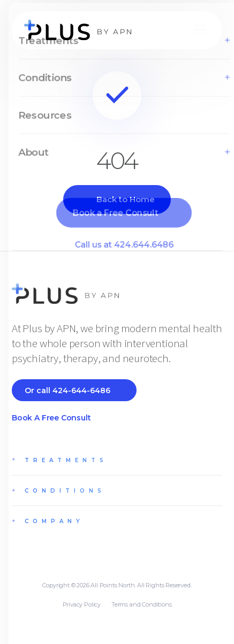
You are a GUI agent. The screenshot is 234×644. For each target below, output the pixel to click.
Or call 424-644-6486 (67, 390)
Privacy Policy (82, 604)
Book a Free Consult (51, 418)
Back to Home (126, 199)
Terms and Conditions (141, 604)
